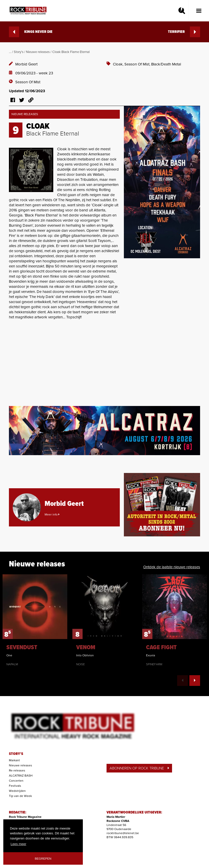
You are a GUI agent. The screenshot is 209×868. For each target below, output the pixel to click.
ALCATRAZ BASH (21, 776)
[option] (35, 620)
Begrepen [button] (43, 858)
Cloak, (119, 64)
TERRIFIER (184, 32)
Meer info (52, 514)
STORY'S (16, 754)
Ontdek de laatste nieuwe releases (172, 567)
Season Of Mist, (138, 64)
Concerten (16, 781)
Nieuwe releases (38, 52)
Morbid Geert (26, 64)
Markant (14, 760)
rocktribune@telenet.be (123, 833)
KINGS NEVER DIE (31, 32)
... (10, 52)
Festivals (15, 786)
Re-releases (17, 770)
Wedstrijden (17, 791)
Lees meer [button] (18, 844)
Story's (19, 52)
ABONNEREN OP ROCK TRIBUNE (139, 768)
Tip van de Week (20, 796)
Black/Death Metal (166, 64)
